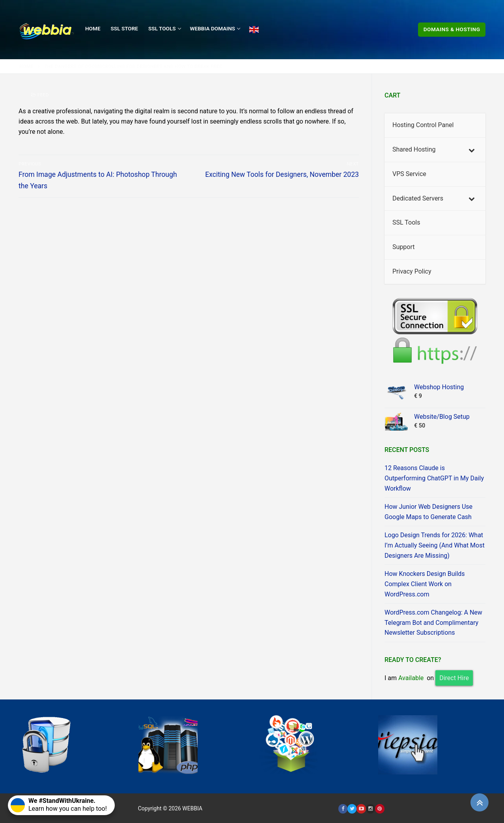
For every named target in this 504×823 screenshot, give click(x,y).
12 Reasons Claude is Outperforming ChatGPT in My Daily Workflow (434, 478)
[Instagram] (371, 809)
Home (27, 66)
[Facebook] (343, 809)
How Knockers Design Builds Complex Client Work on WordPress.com (425, 584)
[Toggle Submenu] (472, 150)
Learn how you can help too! (59, 805)
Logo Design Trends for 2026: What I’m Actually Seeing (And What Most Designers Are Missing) (435, 545)
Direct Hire (454, 678)
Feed (40, 95)
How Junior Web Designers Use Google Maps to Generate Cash (428, 512)
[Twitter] (352, 809)
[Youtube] (361, 809)
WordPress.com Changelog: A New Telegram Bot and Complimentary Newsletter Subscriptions (433, 623)
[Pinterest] (380, 809)
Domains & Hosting (452, 29)
